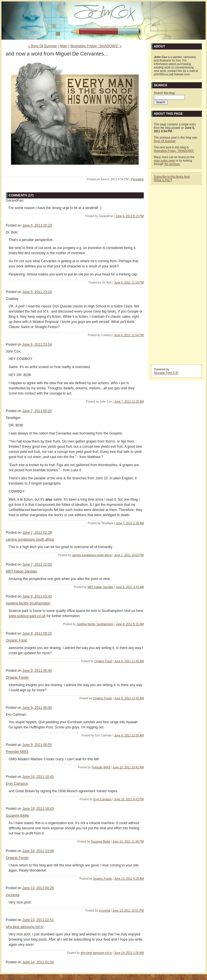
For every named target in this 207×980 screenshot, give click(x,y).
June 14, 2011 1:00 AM (129, 953)
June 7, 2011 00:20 (37, 411)
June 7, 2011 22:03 (37, 564)
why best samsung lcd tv (25, 927)
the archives (172, 164)
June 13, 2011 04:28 (38, 888)
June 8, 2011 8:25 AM (130, 624)
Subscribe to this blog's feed (172, 177)
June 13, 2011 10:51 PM (128, 911)
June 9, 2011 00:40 (37, 671)
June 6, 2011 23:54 (37, 344)
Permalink (137, 179)
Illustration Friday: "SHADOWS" (174, 151)
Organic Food (16, 640)
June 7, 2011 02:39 (37, 533)
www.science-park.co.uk (27, 616)
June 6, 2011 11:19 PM (129, 283)
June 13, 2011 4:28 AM (129, 879)
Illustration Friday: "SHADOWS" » (96, 46)
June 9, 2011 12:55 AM (129, 735)
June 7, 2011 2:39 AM (130, 523)
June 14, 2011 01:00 (38, 962)
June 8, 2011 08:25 (37, 633)
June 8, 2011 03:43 (37, 596)
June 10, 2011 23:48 (38, 851)
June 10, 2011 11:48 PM (128, 842)
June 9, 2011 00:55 (37, 745)
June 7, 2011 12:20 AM (129, 402)
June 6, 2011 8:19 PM (130, 216)
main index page (164, 161)
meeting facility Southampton (28, 603)
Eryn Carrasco (17, 784)
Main (64, 46)
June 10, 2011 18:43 (38, 809)
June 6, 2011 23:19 (37, 292)
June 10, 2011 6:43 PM (129, 799)
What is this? (163, 180)
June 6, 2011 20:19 (37, 225)
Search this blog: (165, 93)
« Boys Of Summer (42, 46)
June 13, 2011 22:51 (38, 920)
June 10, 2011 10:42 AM (128, 767)
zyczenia (13, 895)
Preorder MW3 (17, 752)
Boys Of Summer (165, 141)
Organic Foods (17, 677)
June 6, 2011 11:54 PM (129, 335)
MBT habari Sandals (21, 571)
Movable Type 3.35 (166, 373)
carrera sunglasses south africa (30, 539)
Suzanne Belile (17, 816)
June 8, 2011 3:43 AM (130, 587)
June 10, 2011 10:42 (38, 777)
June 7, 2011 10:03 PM (129, 555)
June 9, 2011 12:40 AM (129, 661)
